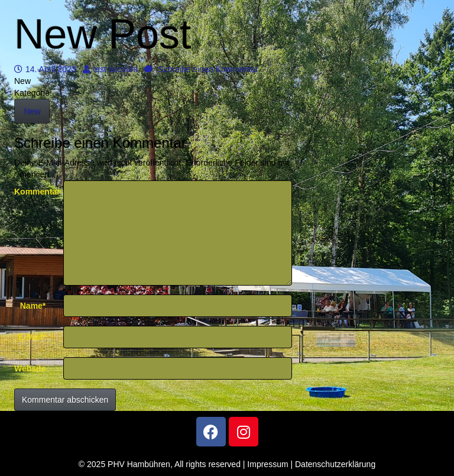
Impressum (267, 464)
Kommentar (34, 192)
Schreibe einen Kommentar (201, 69)
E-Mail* (32, 337)
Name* (33, 306)
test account (110, 69)
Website (30, 368)
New (32, 111)
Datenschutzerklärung (335, 464)
